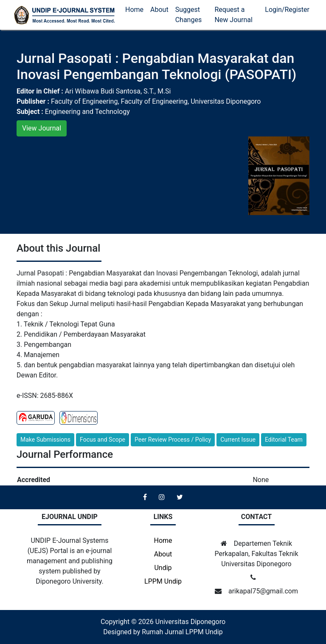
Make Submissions (45, 440)
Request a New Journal (233, 15)
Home (134, 10)
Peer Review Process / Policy (173, 440)
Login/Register (287, 10)
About (159, 10)
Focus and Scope (103, 440)
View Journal (42, 128)
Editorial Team (284, 440)
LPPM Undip (163, 581)
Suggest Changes (189, 15)
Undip (163, 568)
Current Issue (238, 440)
